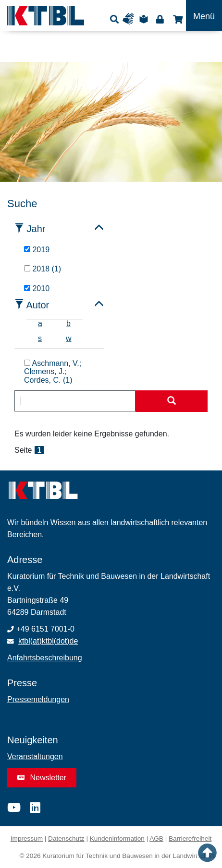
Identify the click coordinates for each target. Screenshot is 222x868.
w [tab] (69, 338)
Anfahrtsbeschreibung (45, 658)
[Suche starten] (172, 401)
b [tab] (68, 323)
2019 (37, 250)
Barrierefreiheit (190, 839)
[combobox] (75, 401)
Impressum (27, 839)
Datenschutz (66, 839)
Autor (37, 305)
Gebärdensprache (130, 19)
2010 (37, 288)
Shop (177, 19)
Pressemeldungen (38, 699)
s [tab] (40, 338)
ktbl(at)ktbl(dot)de (48, 641)
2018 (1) (43, 269)
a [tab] (40, 323)
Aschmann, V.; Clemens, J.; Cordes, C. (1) (53, 372)
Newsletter (42, 778)
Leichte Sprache (145, 19)
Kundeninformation (117, 839)
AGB (156, 839)
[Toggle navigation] (204, 16)
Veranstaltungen (35, 757)
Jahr (36, 229)
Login (160, 19)
